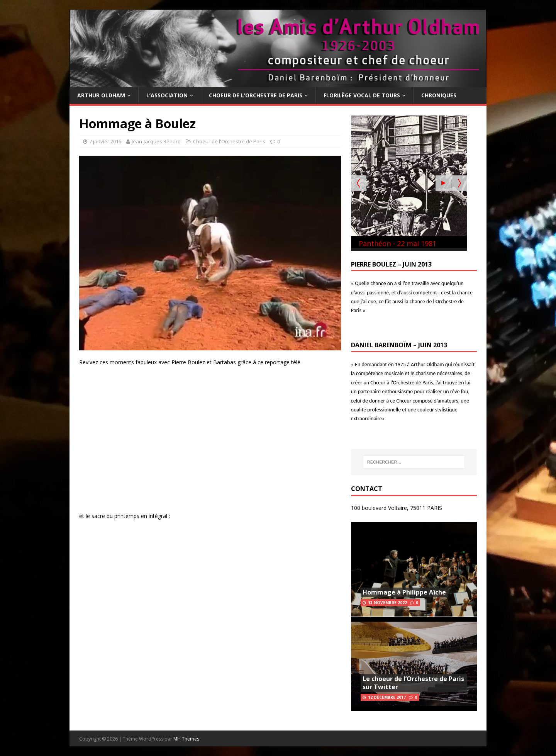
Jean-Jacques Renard (156, 141)
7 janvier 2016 (105, 141)
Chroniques (439, 95)
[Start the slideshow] (443, 183)
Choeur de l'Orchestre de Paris (229, 141)
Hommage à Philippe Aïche (404, 592)
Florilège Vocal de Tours (362, 95)
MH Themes (186, 739)
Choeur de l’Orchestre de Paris (256, 95)
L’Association (167, 95)
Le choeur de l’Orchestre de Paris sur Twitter (413, 683)
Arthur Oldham (101, 95)
